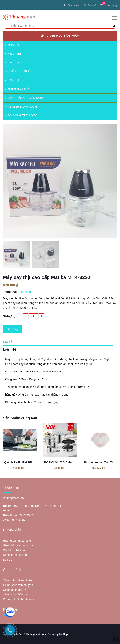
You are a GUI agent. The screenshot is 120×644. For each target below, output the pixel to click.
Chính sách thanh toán (17, 580)
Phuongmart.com (36, 634)
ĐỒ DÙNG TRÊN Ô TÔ (21, 115)
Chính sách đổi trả (15, 590)
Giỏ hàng (109, 5)
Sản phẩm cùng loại (20, 418)
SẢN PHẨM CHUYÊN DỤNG (25, 98)
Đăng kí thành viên (15, 555)
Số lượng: (10, 316)
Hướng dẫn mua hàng (17, 541)
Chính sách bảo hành (17, 595)
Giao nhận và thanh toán (19, 545)
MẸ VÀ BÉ (13, 54)
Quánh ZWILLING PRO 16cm (23, 462)
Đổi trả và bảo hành (16, 550)
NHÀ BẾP (13, 45)
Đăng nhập (71, 5)
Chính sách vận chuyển (18, 585)
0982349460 (27, 515)
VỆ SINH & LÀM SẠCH (21, 107)
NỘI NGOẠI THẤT (18, 89)
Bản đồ (7, 560)
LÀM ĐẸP (13, 80)
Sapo (66, 634)
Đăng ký (90, 5)
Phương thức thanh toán (19, 599)
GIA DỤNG (13, 63)
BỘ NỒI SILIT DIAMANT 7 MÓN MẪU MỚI (71, 462)
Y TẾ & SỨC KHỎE (19, 71)
